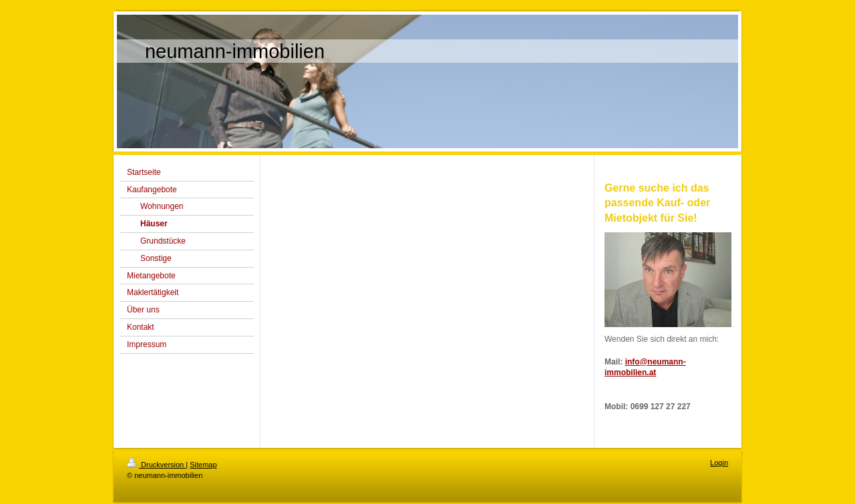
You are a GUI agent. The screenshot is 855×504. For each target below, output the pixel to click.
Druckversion (156, 465)
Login (719, 463)
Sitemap (203, 465)
